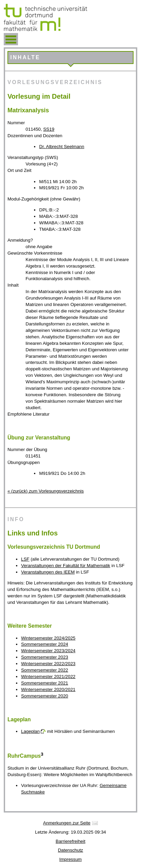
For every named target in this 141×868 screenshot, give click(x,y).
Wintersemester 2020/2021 (48, 689)
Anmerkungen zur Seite (67, 823)
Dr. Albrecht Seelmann (62, 147)
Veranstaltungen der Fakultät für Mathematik (66, 566)
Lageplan (30, 731)
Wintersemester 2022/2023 (48, 664)
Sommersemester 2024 (45, 644)
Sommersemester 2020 (45, 696)
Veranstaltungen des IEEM (48, 572)
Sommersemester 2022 (45, 670)
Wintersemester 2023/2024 (48, 651)
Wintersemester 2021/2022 (48, 677)
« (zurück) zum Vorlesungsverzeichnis (46, 491)
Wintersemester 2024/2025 (48, 638)
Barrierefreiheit (70, 841)
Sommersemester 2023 (45, 657)
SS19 (49, 129)
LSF (25, 559)
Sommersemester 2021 (45, 683)
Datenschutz (70, 850)
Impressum (71, 859)
